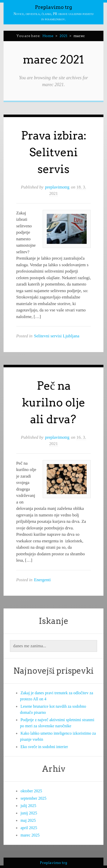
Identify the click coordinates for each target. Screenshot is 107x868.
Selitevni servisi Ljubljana (57, 336)
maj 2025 (28, 820)
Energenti (42, 580)
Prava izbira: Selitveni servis (54, 152)
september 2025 (34, 798)
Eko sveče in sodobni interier (44, 747)
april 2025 (29, 828)
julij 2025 (28, 806)
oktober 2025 (31, 791)
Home (48, 36)
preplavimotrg (57, 187)
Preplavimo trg (53, 7)
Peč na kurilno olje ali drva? (53, 403)
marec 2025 (30, 835)
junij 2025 (29, 813)
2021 (63, 36)
